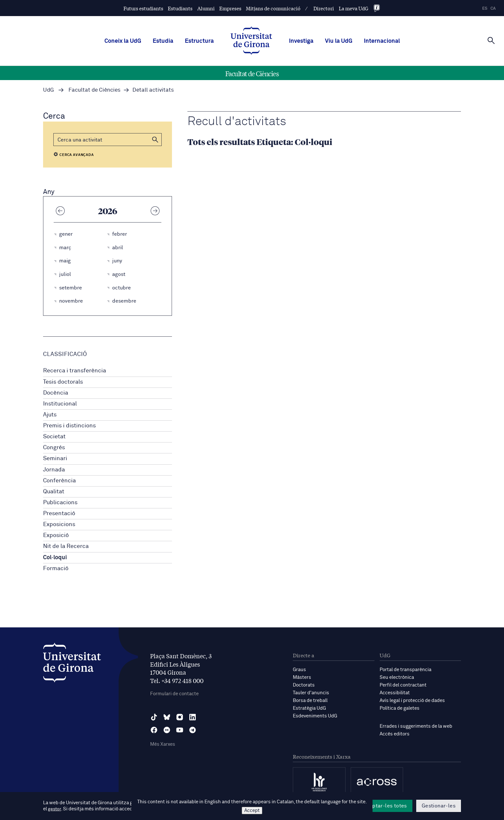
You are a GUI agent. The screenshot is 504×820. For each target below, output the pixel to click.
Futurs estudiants (143, 8)
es (485, 9)
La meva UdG (354, 8)
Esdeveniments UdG (315, 716)
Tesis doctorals (63, 382)
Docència (56, 393)
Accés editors (395, 734)
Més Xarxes (163, 744)
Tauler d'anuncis (311, 693)
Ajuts (50, 415)
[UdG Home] (251, 41)
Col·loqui (55, 558)
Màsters (302, 677)
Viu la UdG (339, 41)
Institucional (60, 404)
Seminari (55, 459)
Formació (56, 569)
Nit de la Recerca (66, 546)
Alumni (206, 8)
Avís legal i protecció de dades (412, 701)
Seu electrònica (397, 677)
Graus (299, 670)
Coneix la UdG (123, 41)
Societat (54, 437)
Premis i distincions (69, 426)
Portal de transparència (405, 670)
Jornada (54, 470)
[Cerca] (491, 41)
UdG (49, 90)
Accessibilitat (395, 693)
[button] (155, 140)
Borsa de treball (310, 701)
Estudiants (180, 8)
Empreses (230, 8)
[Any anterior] (60, 211)
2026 (108, 211)
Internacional (382, 41)
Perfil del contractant (403, 685)
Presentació (59, 514)
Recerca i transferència (75, 371)
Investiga (301, 41)
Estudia (163, 41)
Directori (324, 8)
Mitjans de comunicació (273, 8)
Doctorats (304, 685)
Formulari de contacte (174, 694)
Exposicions (59, 524)
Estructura (199, 41)
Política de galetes (400, 708)
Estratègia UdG (309, 708)
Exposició (56, 535)
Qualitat (54, 492)
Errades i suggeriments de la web (416, 726)
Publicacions (60, 503)
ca (493, 9)
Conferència (59, 481)
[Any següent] (155, 211)
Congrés (54, 448)
